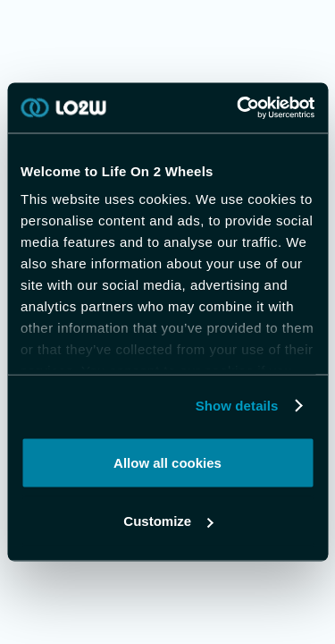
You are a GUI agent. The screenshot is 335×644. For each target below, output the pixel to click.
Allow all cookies (167, 462)
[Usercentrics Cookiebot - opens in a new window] (239, 108)
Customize (168, 521)
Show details (237, 406)
